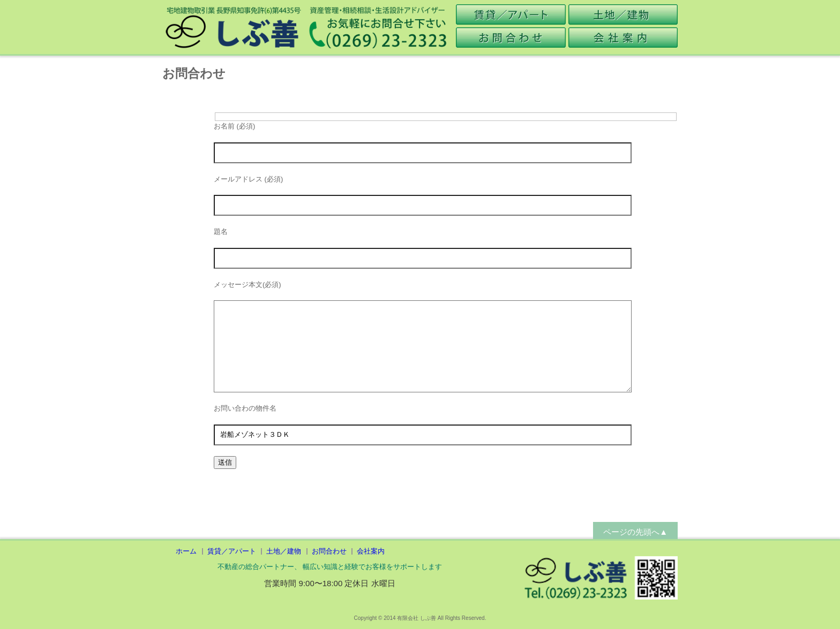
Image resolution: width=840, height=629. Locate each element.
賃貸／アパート (232, 551)
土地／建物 (284, 551)
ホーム (186, 551)
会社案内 (371, 551)
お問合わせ (329, 551)
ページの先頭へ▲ (635, 532)
